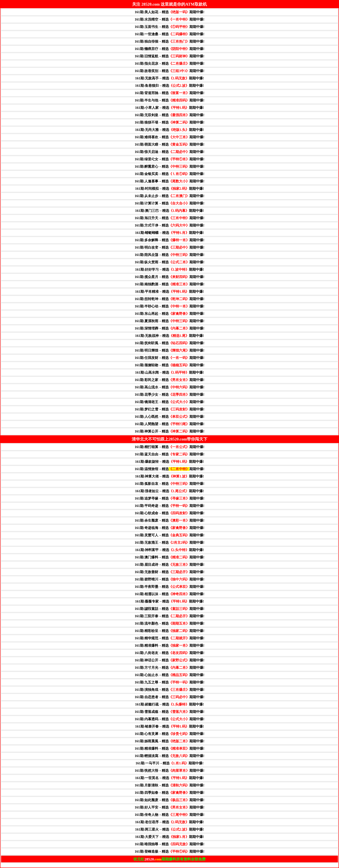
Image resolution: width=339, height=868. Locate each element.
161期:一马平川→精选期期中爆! (170, 763)
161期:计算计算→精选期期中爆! (170, 203)
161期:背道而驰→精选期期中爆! (170, 93)
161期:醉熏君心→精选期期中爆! (170, 166)
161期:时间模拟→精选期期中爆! (170, 189)
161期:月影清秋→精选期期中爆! (170, 785)
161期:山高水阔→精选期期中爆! (170, 372)
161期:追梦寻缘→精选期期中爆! (170, 498)
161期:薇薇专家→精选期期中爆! (170, 601)
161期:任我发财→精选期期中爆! (170, 358)
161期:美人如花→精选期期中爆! (170, 12)
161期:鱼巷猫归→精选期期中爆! (170, 86)
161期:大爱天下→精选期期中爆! (170, 837)
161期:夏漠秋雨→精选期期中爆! (170, 321)
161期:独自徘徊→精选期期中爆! (170, 41)
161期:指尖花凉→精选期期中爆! (170, 63)
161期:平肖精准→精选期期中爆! (170, 292)
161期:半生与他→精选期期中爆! (170, 100)
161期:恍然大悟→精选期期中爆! (170, 771)
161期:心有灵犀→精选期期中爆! (170, 734)
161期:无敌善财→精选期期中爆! (170, 572)
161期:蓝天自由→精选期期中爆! (170, 454)
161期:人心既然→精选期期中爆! (170, 417)
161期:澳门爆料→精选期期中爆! (170, 557)
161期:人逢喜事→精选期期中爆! (170, 181)
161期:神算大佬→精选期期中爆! (170, 476)
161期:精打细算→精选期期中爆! (170, 447)
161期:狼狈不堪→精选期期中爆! (170, 122)
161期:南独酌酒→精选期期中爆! (170, 284)
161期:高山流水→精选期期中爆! (170, 387)
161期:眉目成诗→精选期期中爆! (170, 565)
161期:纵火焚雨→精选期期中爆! (170, 262)
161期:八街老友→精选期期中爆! (170, 653)
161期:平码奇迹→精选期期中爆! (170, 506)
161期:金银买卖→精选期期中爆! (170, 174)
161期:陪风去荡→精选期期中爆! (170, 255)
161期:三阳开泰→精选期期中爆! (170, 616)
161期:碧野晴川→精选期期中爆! (170, 579)
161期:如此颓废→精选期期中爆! (170, 800)
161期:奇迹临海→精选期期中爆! (170, 528)
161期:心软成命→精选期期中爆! (170, 513)
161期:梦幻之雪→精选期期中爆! (170, 409)
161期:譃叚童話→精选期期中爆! (170, 609)
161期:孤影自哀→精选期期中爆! (170, 484)
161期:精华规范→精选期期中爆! (170, 638)
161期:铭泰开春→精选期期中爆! (170, 726)
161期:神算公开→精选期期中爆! (170, 431)
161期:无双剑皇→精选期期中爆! (170, 115)
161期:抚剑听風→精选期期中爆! (170, 343)
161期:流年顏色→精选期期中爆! (170, 623)
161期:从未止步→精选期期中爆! (170, 196)
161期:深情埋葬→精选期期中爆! (170, 328)
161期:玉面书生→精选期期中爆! (170, 27)
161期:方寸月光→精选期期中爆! (170, 668)
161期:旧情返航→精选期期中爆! (170, 56)
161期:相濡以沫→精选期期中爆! (170, 594)
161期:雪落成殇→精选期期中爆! (170, 712)
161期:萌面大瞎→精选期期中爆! (170, 144)
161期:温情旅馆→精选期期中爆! (170, 469)
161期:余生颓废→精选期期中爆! (170, 520)
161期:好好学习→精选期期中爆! (170, 269)
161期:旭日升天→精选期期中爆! (170, 218)
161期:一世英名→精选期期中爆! (170, 778)
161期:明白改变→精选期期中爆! (170, 247)
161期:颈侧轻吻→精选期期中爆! (170, 365)
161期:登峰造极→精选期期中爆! (170, 851)
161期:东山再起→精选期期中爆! (170, 314)
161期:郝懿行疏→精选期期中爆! (170, 704)
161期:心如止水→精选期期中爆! (170, 675)
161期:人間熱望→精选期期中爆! (170, 424)
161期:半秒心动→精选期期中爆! (170, 306)
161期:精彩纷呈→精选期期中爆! (170, 631)
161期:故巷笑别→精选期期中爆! (170, 71)
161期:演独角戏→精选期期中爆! (170, 690)
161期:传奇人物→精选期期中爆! (170, 815)
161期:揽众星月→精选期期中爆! (170, 277)
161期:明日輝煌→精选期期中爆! (170, 350)
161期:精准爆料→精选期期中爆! (170, 645)
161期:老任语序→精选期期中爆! (170, 822)
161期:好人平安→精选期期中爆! (170, 807)
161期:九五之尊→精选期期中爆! (170, 682)
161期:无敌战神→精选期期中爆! (170, 336)
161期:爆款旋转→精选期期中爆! (170, 462)
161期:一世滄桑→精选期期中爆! (170, 34)
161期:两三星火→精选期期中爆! (170, 829)
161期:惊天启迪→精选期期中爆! (170, 152)
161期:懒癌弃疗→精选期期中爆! (170, 49)
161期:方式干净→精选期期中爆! (170, 225)
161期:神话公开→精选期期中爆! (170, 660)
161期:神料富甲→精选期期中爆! (170, 550)
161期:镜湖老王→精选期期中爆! (170, 402)
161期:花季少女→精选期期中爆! (170, 395)
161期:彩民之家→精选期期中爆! (170, 380)
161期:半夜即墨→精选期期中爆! (170, 587)
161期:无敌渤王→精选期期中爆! (170, 542)
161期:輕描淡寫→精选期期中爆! (170, 756)
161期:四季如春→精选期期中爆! (170, 793)
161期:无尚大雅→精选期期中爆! (170, 130)
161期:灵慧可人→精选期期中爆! (170, 535)
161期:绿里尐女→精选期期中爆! (170, 159)
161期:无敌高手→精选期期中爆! (170, 78)
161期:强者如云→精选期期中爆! (170, 491)
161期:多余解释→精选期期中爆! (170, 240)
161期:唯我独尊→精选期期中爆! (170, 844)
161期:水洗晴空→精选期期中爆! (170, 19)
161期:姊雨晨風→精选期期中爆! (170, 741)
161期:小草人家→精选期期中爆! (170, 108)
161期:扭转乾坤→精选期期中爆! (170, 299)
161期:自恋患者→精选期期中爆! (170, 697)
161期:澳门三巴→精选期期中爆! (170, 211)
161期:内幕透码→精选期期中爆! (170, 719)
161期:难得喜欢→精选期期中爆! (170, 137)
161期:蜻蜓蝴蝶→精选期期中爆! (170, 233)
